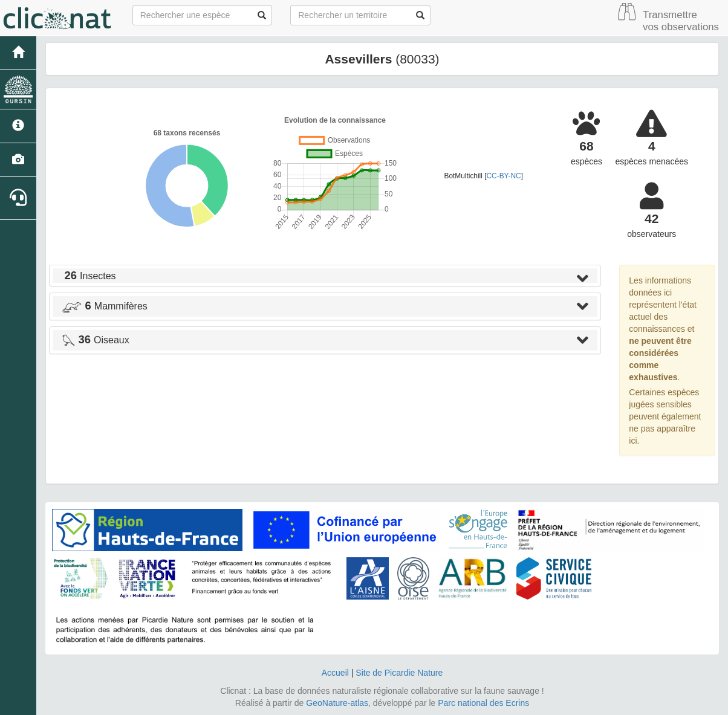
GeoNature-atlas (337, 703)
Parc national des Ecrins (483, 703)
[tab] (325, 276)
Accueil (335, 673)
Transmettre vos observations (681, 21)
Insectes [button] (89, 276)
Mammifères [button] (105, 306)
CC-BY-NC (504, 176)
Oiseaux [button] (96, 340)
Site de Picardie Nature (399, 673)
